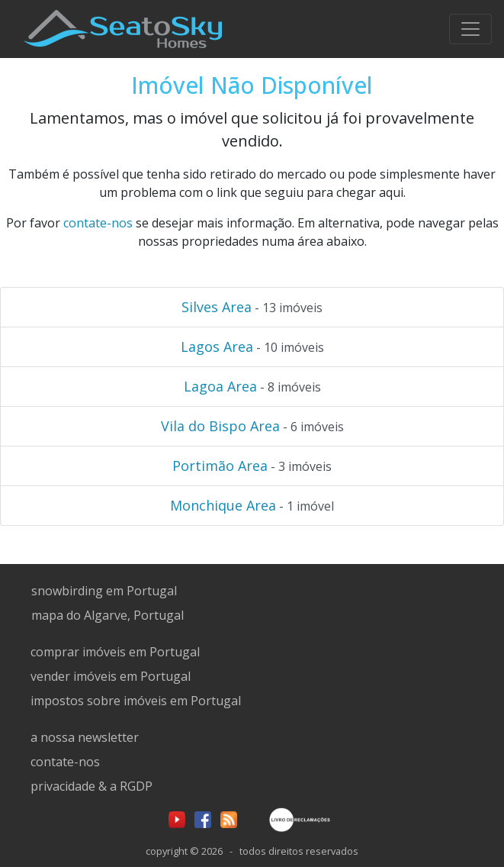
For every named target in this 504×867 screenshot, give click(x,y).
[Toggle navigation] (470, 29)
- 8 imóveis (252, 386)
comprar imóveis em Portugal (115, 652)
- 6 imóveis (252, 426)
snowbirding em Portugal (104, 591)
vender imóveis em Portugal (111, 676)
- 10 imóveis (252, 346)
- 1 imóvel (252, 505)
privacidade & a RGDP (91, 786)
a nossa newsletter (85, 737)
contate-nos (98, 223)
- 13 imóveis (252, 307)
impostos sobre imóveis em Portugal (136, 701)
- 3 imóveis (252, 466)
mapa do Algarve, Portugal (108, 615)
